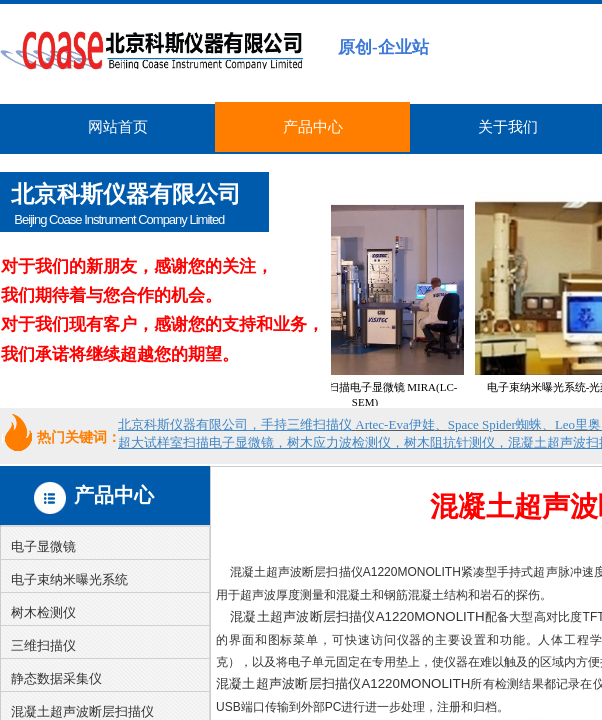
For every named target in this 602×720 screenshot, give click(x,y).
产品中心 (313, 126)
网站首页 (118, 126)
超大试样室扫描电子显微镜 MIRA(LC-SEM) (380, 394)
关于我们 (508, 126)
